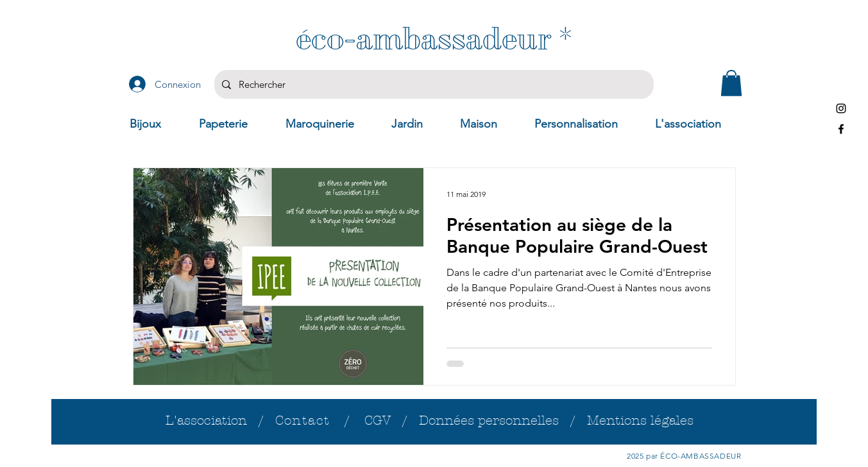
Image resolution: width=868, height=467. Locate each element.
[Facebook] (841, 129)
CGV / (392, 420)
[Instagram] (841, 108)
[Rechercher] (433, 84)
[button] (731, 83)
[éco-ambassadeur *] (434, 39)
